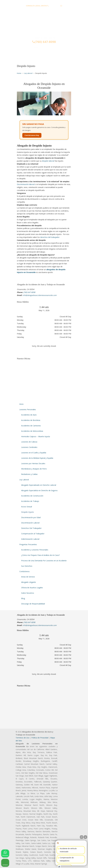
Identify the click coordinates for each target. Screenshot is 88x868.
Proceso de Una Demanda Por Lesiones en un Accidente (44, 561)
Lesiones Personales (28, 409)
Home (19, 73)
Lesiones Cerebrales (29, 447)
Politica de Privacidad (40, 738)
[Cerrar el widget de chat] (85, 837)
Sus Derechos (27, 566)
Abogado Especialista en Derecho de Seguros (39, 490)
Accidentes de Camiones (31, 426)
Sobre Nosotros (28, 593)
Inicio (21, 404)
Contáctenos (24, 571)
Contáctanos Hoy (32, 135)
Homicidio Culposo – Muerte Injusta (36, 436)
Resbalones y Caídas (29, 474)
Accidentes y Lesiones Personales (35, 550)
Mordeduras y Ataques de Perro (34, 469)
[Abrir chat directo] (82, 837)
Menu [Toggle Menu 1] (21, 54)
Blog (23, 598)
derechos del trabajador (50, 237)
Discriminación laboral (26, 184)
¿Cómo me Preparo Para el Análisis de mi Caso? (40, 555)
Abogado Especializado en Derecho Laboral (39, 485)
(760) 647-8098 (54, 6)
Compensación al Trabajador (33, 534)
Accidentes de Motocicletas (32, 431)
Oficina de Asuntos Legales (32, 588)
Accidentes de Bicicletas (31, 420)
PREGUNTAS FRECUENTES (44, 2)
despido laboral (48, 161)
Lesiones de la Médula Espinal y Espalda (37, 458)
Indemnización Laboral (30, 539)
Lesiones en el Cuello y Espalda (34, 453)
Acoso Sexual (27, 507)
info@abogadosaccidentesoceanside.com (44, 10)
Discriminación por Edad (31, 517)
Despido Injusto (28, 512)
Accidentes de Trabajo (30, 501)
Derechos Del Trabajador (31, 528)
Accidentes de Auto (29, 415)
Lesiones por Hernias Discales (33, 463)
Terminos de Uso (23, 738)
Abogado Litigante (29, 582)
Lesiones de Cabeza (29, 442)
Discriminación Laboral (30, 523)
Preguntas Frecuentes (28, 544)
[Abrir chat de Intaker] (59, 867)
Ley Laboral (28, 73)
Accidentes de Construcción (32, 496)
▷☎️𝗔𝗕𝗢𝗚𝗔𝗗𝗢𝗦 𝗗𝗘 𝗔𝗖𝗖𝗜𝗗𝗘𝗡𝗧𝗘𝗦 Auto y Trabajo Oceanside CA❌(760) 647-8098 (44, 26)
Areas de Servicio (28, 577)
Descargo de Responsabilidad (33, 604)
